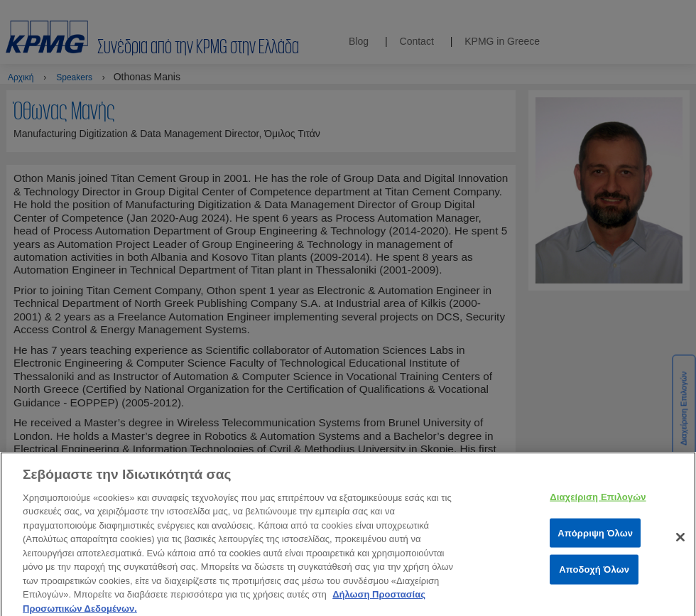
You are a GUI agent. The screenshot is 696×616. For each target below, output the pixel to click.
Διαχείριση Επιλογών (598, 501)
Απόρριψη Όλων (595, 537)
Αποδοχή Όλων (594, 574)
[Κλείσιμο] (680, 541)
